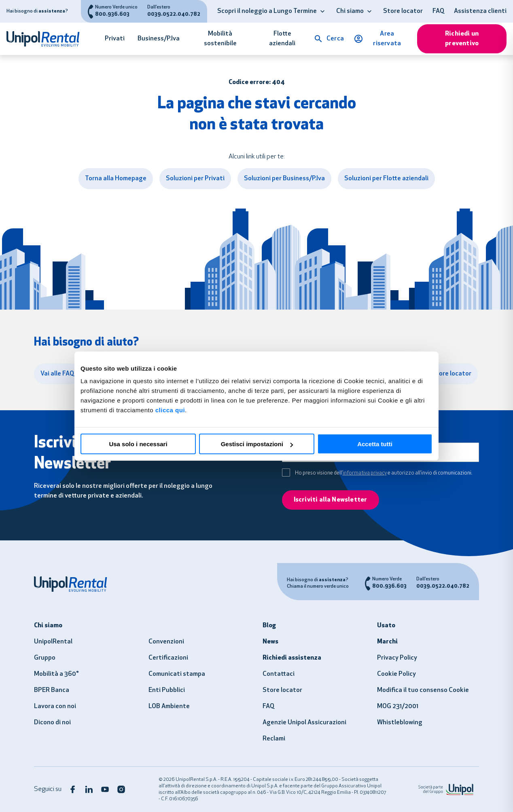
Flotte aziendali (282, 39)
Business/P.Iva (159, 39)
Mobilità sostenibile (220, 39)
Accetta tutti (375, 444)
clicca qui (170, 410)
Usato (386, 626)
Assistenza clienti (480, 11)
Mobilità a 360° (56, 674)
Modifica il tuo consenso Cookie (423, 690)
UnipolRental (53, 642)
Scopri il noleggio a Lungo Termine (267, 11)
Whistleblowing (400, 723)
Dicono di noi (52, 723)
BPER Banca (52, 690)
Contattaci (279, 674)
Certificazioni (168, 658)
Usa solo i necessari (138, 444)
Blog (269, 626)
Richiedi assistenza (292, 658)
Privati (115, 39)
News (270, 642)
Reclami (274, 739)
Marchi (387, 642)
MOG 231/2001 (398, 707)
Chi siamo (350, 11)
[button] (322, 11)
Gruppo (45, 658)
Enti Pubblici (167, 690)
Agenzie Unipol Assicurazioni (304, 723)
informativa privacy (365, 473)
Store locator (403, 11)
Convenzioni (166, 642)
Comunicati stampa (177, 674)
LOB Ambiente (169, 707)
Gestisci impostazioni (257, 444)
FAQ (438, 11)
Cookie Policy (396, 674)
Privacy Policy (397, 658)
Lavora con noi (55, 707)
